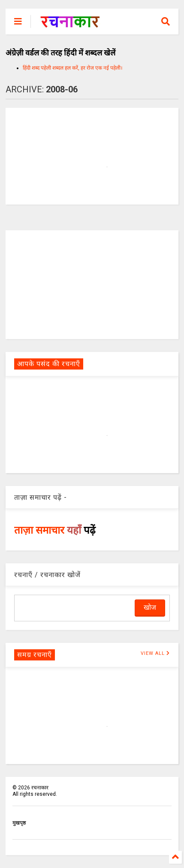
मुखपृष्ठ (19, 823)
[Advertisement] (92, 284)
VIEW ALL (155, 653)
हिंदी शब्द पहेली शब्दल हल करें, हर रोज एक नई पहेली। (73, 68)
